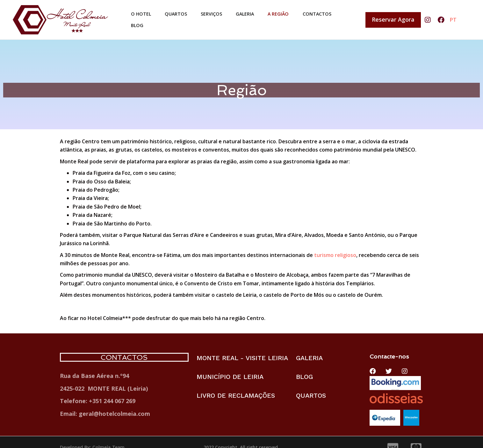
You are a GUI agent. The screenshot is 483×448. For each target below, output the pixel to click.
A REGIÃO (285, 12)
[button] (393, 20)
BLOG (137, 27)
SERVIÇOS (215, 12)
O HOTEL (141, 12)
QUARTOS (178, 12)
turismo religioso (335, 255)
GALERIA (250, 12)
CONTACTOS (325, 12)
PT (453, 20)
